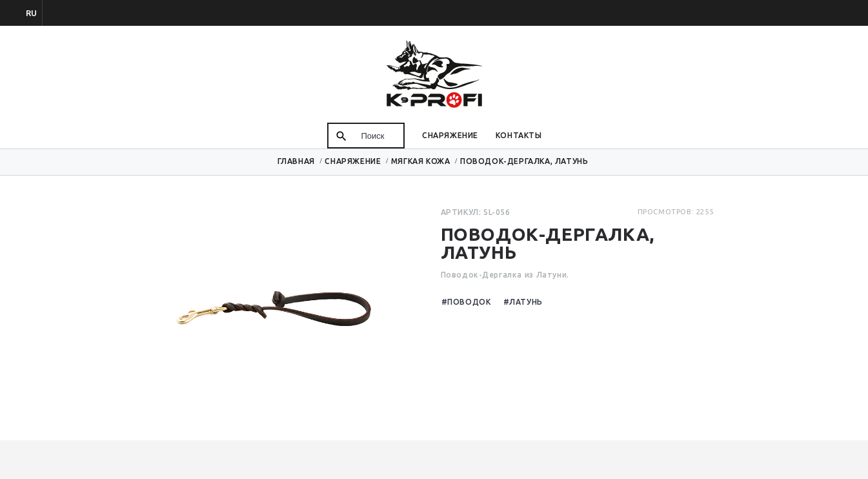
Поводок (469, 302)
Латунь (526, 302)
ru (31, 13)
